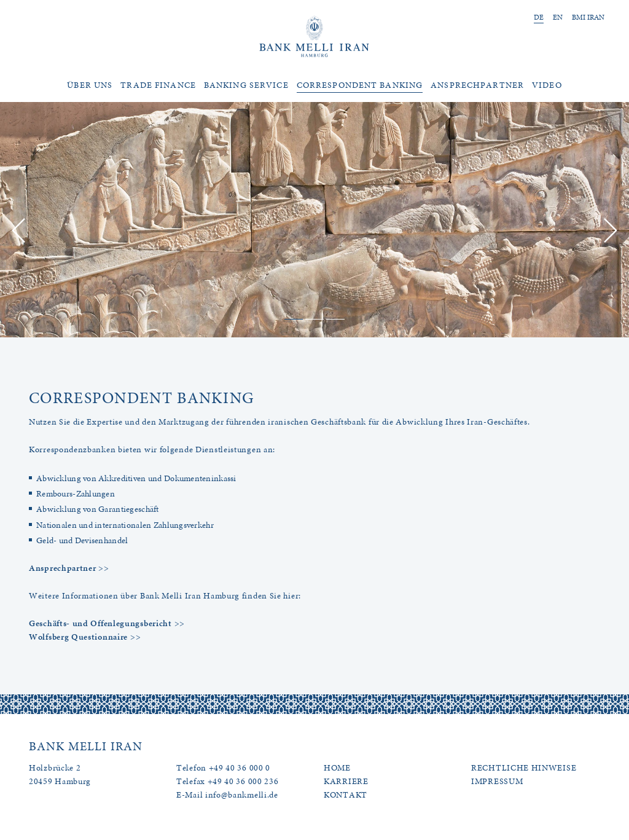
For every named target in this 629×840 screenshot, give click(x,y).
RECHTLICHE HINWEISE (524, 768)
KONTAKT (346, 795)
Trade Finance (158, 85)
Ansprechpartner (477, 85)
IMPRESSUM (497, 781)
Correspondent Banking (360, 85)
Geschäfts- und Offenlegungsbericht (100, 623)
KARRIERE (346, 781)
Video (547, 85)
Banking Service (246, 85)
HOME (337, 768)
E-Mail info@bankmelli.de (227, 795)
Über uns (90, 85)
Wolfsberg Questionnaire (78, 637)
